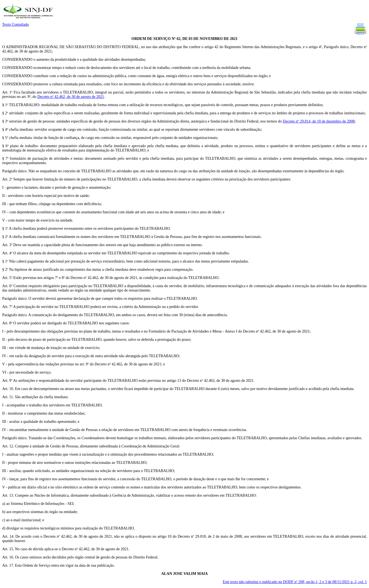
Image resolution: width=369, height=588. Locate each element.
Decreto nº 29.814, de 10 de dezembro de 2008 (319, 121)
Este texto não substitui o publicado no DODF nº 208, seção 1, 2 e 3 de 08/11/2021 (295, 582)
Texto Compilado (15, 24)
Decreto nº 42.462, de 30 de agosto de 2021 (71, 97)
